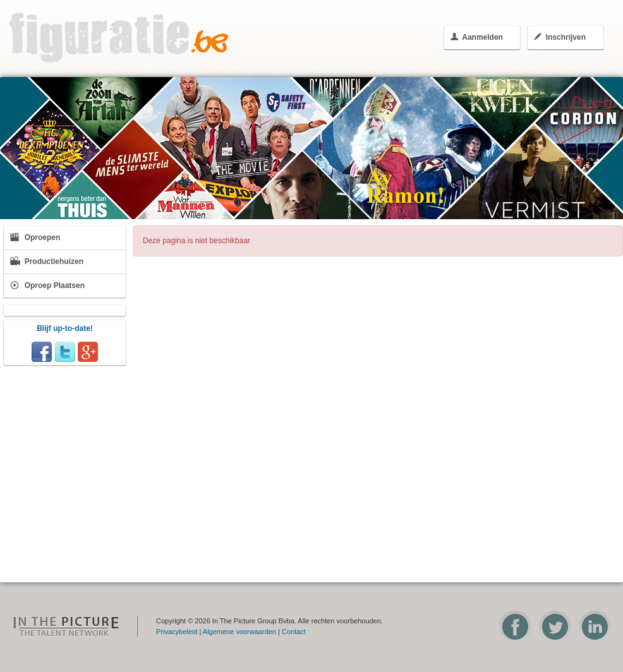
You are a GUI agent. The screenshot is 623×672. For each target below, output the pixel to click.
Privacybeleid (177, 632)
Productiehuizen (47, 261)
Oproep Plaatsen (47, 285)
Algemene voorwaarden (239, 632)
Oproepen (35, 237)
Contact (294, 632)
